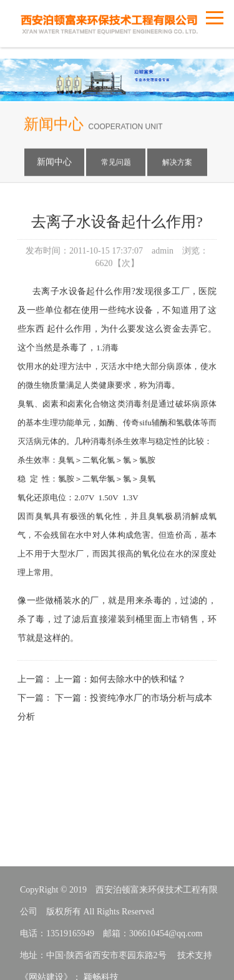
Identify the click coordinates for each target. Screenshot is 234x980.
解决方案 (177, 164)
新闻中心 (54, 164)
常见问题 (116, 164)
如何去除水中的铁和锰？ (138, 694)
